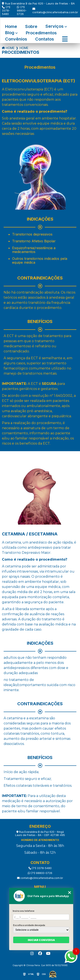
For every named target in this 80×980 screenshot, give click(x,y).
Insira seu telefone (23, 911)
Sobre (31, 27)
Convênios (16, 39)
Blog (10, 33)
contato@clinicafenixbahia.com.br (55, 11)
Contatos (45, 39)
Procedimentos (41, 33)
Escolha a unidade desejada (29, 925)
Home (11, 27)
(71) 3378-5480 (6, 10)
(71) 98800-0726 (22, 10)
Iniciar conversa (41, 940)
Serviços (55, 27)
